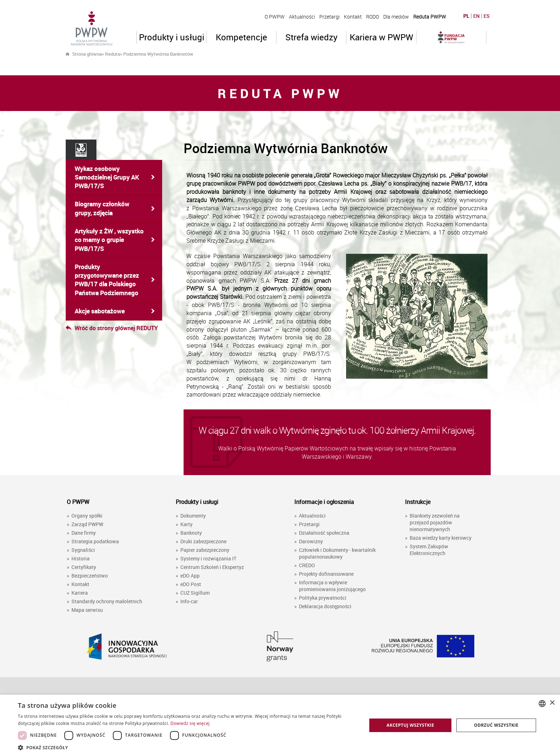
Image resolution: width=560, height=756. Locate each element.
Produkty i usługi (172, 37)
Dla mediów (396, 17)
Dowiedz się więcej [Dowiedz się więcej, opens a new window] (190, 723)
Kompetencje (241, 37)
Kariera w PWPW (381, 37)
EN (476, 16)
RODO (372, 17)
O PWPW (275, 17)
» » (147, 54)
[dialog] (280, 725)
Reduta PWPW (430, 17)
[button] (187, 747)
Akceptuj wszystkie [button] (410, 725)
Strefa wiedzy (311, 37)
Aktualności (302, 17)
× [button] (552, 703)
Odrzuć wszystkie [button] (496, 725)
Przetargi (329, 17)
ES (487, 16)
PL (466, 16)
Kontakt (353, 17)
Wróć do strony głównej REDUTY (112, 328)
